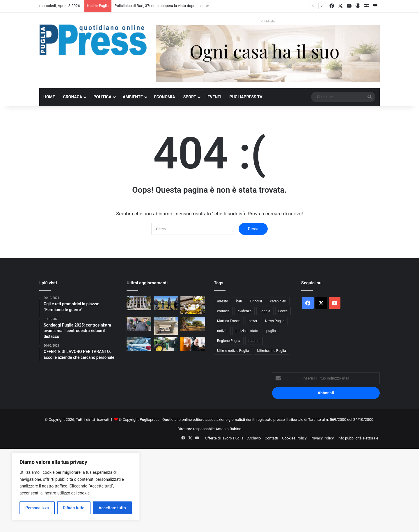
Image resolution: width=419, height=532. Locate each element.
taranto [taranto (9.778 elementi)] (254, 341)
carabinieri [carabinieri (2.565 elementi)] (278, 301)
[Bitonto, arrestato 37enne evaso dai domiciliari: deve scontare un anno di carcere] (139, 344)
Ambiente (133, 97)
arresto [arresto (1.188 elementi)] (223, 301)
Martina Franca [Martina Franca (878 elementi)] (229, 321)
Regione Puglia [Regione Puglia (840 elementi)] (229, 341)
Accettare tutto (112, 508)
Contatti (271, 438)
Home (49, 97)
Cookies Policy (294, 438)
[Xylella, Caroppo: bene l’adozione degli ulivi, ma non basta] (193, 324)
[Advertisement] (175, 490)
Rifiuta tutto (74, 508)
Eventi (214, 97)
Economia (165, 97)
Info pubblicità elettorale (358, 438)
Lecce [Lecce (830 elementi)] (283, 311)
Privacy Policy (322, 438)
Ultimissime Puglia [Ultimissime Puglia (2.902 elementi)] (271, 351)
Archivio (254, 438)
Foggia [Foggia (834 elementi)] (265, 311)
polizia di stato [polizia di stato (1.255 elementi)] (247, 331)
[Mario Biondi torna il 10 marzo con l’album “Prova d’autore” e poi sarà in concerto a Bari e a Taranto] (193, 344)
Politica (102, 97)
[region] (76, 486)
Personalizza (37, 508)
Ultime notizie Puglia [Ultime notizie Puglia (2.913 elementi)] (233, 351)
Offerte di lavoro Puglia (224, 438)
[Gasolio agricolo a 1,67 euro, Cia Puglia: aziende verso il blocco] (166, 344)
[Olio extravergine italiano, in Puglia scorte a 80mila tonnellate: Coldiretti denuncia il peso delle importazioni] (193, 305)
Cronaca (73, 97)
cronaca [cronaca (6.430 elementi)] (223, 311)
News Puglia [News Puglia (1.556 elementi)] (275, 321)
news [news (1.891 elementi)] (253, 321)
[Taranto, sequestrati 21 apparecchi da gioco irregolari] (139, 324)
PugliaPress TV (246, 97)
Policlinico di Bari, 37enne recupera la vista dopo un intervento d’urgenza (175, 6)
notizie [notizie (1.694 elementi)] (222, 331)
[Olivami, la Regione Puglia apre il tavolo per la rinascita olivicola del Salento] (166, 303)
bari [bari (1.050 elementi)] (239, 301)
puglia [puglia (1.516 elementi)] (271, 331)
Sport (190, 97)
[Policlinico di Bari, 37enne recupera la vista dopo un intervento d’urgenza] (139, 303)
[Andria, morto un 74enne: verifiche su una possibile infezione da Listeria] (166, 326)
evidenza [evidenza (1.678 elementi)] (245, 311)
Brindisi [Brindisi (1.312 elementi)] (256, 301)
